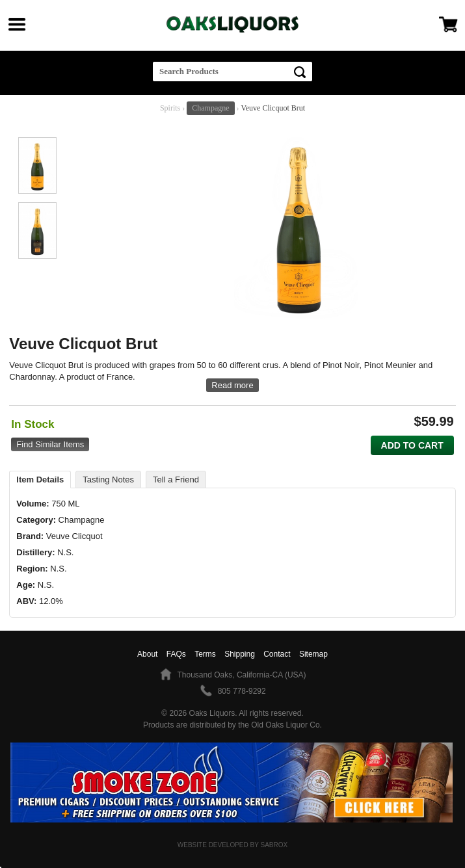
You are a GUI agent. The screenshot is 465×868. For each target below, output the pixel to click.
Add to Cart (412, 445)
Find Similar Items (50, 444)
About (147, 654)
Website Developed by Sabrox (232, 845)
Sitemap (313, 654)
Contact (277, 654)
